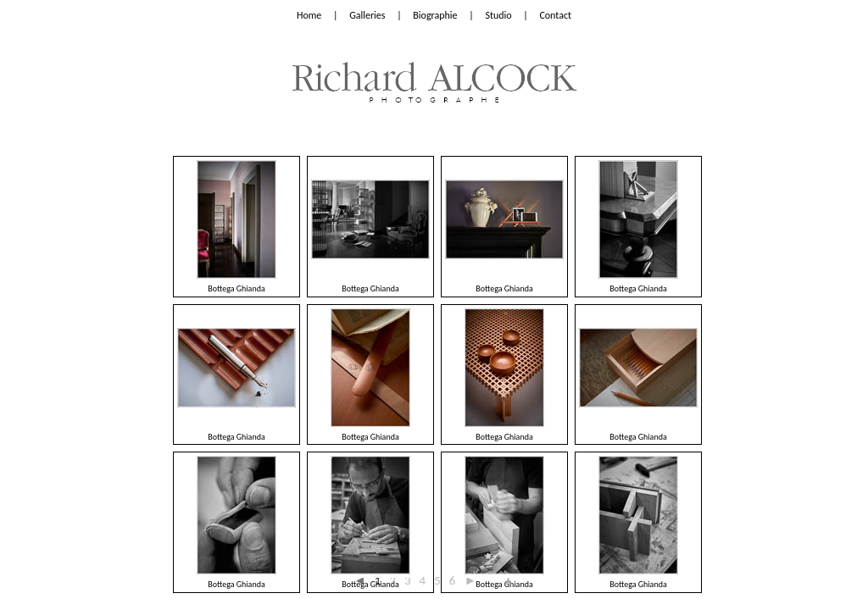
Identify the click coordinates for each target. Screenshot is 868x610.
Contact (555, 15)
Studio (498, 15)
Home (309, 15)
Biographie (435, 15)
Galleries (367, 15)
